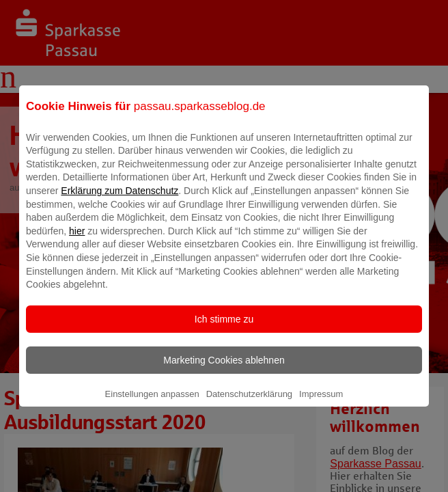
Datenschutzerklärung (249, 404)
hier (77, 241)
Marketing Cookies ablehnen (224, 370)
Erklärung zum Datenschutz (120, 200)
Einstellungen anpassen (152, 404)
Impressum (321, 404)
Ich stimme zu (224, 329)
